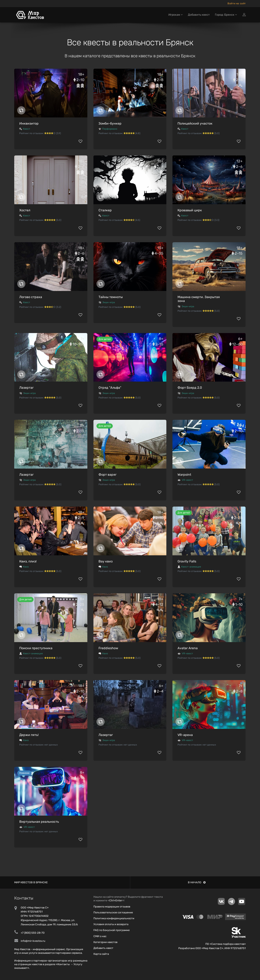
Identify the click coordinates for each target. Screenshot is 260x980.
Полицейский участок (195, 123)
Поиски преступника (36, 648)
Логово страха (31, 297)
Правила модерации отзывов (112, 907)
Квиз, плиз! (28, 561)
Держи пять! (29, 735)
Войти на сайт (237, 3)
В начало (197, 882)
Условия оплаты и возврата (111, 924)
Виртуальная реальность (39, 822)
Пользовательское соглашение (113, 912)
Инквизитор (29, 123)
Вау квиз (106, 561)
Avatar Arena (188, 648)
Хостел (25, 210)
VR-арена (185, 735)
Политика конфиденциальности (114, 918)
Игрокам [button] (175, 16)
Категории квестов (105, 942)
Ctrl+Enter (116, 900)
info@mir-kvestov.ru (33, 941)
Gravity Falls (187, 561)
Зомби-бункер (110, 123)
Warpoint (184, 475)
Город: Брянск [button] (226, 16)
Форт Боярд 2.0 (190, 388)
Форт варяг (108, 475)
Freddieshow (108, 648)
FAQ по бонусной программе (112, 930)
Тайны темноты (111, 297)
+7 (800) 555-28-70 (33, 933)
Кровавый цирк (190, 210)
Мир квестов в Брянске (31, 882)
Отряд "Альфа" (110, 388)
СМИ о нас (100, 936)
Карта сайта (101, 954)
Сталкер (105, 210)
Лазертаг (27, 388)
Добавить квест (199, 16)
